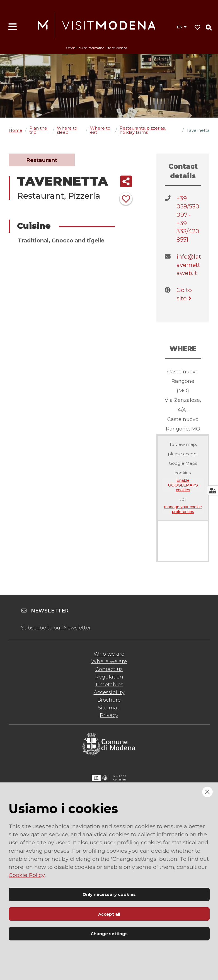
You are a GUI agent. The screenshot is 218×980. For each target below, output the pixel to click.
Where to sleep (67, 130)
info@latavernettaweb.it (189, 265)
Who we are (109, 654)
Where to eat (100, 130)
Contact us (109, 669)
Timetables (109, 685)
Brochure (109, 700)
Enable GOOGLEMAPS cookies (183, 485)
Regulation (109, 677)
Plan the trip (38, 130)
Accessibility (109, 692)
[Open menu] (13, 27)
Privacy (109, 715)
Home (15, 130)
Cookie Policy (27, 875)
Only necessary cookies (109, 894)
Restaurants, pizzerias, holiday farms (143, 130)
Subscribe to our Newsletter (56, 628)
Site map (109, 708)
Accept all (109, 914)
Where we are (109, 662)
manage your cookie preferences (183, 509)
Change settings (109, 934)
